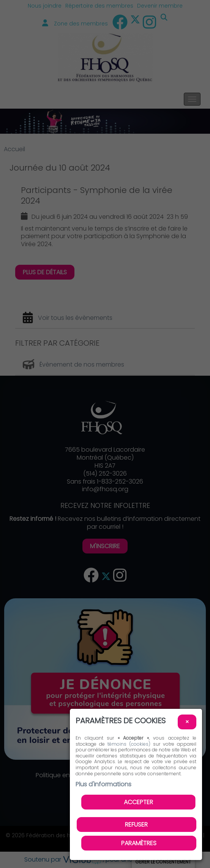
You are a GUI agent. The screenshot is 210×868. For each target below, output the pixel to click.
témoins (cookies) (129, 744)
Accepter (138, 802)
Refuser (136, 825)
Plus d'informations (103, 784)
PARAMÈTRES (139, 843)
